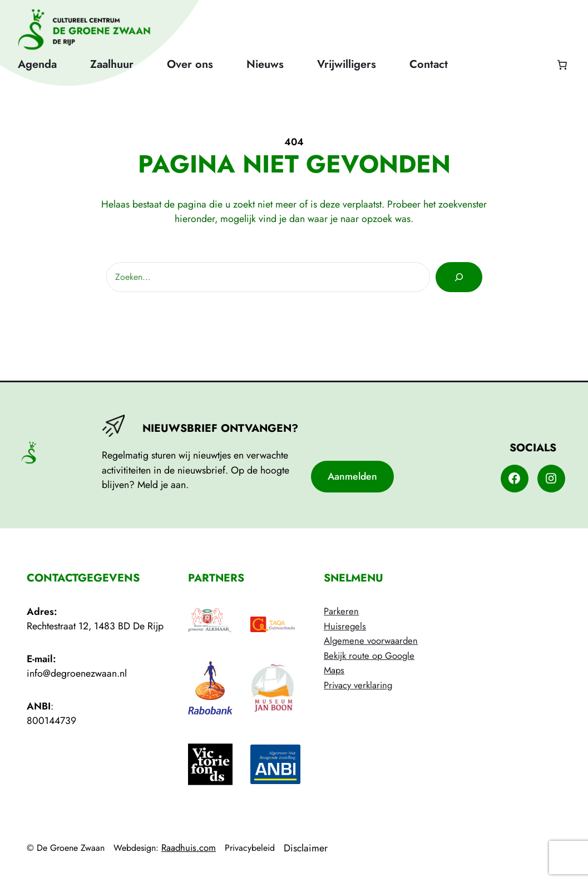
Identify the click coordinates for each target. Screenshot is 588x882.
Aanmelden (352, 476)
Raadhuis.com (189, 847)
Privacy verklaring (358, 685)
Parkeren (341, 611)
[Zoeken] (459, 277)
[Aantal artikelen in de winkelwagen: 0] (562, 65)
